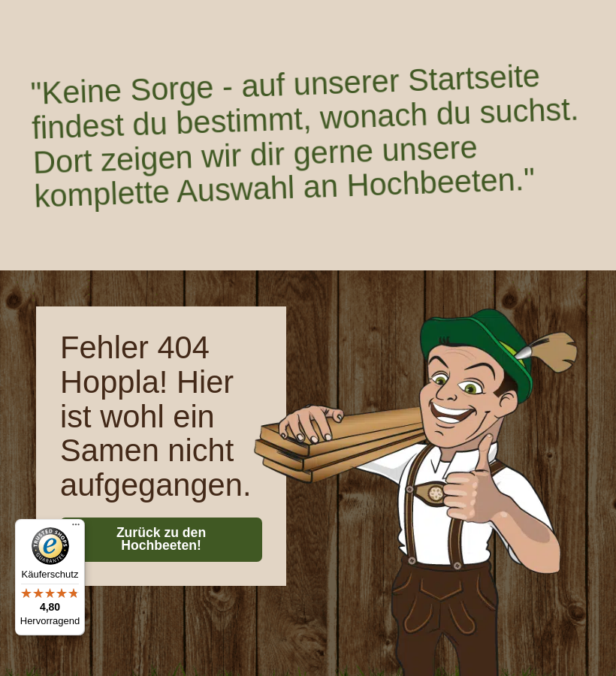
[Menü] (76, 528)
